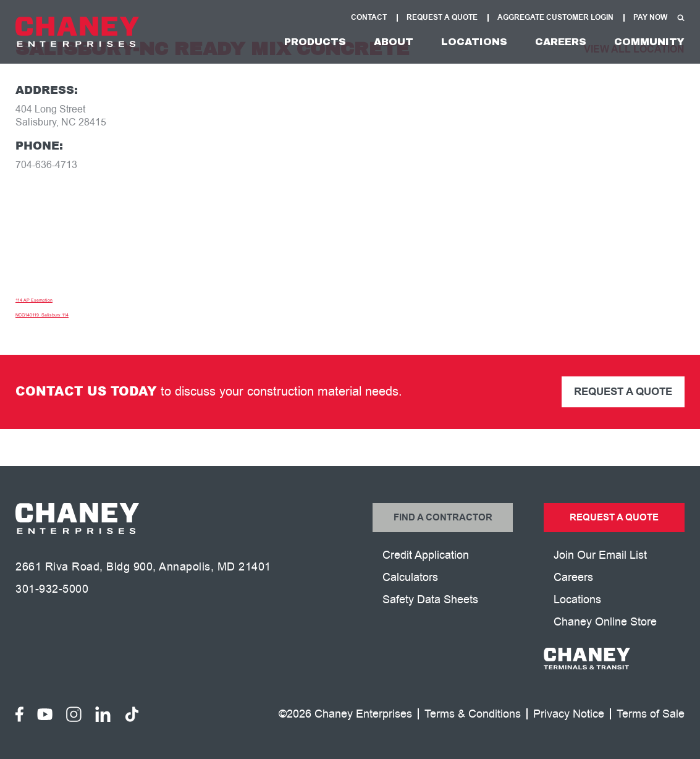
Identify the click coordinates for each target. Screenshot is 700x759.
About (394, 42)
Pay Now (650, 18)
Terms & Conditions (473, 714)
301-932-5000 (52, 589)
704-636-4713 (46, 165)
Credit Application (426, 555)
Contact (369, 18)
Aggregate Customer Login (555, 18)
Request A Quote (442, 18)
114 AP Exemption (34, 300)
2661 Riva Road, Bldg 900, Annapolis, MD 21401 (143, 567)
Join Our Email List (600, 555)
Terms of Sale (651, 714)
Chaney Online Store (605, 622)
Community (649, 42)
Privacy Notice (569, 714)
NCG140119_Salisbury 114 (42, 315)
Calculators (410, 577)
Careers (561, 42)
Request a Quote (623, 392)
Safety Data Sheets (430, 600)
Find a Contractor (443, 518)
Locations (474, 42)
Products (315, 42)
